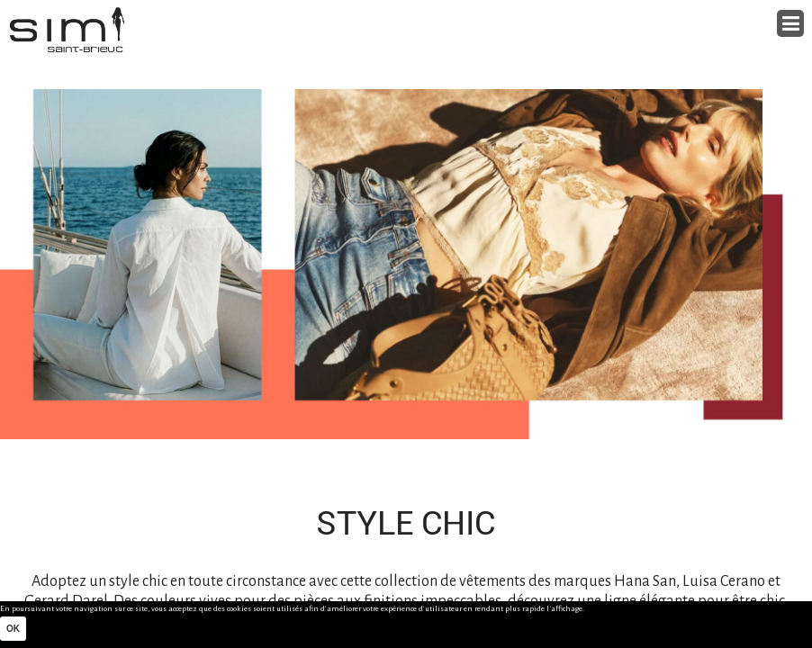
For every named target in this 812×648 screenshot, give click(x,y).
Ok (13, 629)
